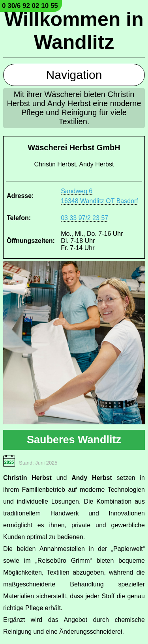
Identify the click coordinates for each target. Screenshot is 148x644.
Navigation (74, 75)
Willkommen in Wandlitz (74, 31)
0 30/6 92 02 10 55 (30, 6)
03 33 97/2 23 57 (84, 218)
